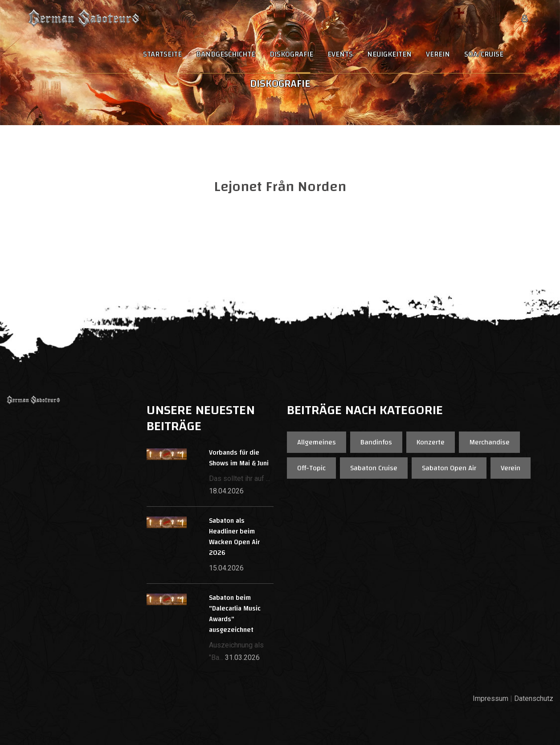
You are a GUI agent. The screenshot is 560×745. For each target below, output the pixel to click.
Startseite (162, 54)
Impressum (491, 698)
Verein (438, 54)
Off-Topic (311, 468)
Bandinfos (376, 442)
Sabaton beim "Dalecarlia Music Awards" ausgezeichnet (235, 614)
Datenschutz (534, 698)
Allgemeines (317, 442)
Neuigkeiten (389, 54)
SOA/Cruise (484, 54)
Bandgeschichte (226, 54)
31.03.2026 (242, 657)
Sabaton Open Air (449, 468)
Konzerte (431, 442)
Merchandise (489, 442)
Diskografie (291, 54)
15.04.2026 (226, 568)
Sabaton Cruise (374, 468)
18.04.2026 (226, 491)
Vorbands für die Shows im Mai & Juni (239, 458)
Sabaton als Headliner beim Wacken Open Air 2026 (234, 537)
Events (340, 54)
